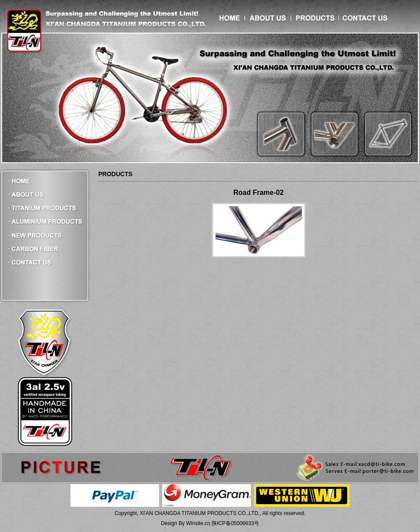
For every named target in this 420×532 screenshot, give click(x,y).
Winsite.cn (198, 523)
